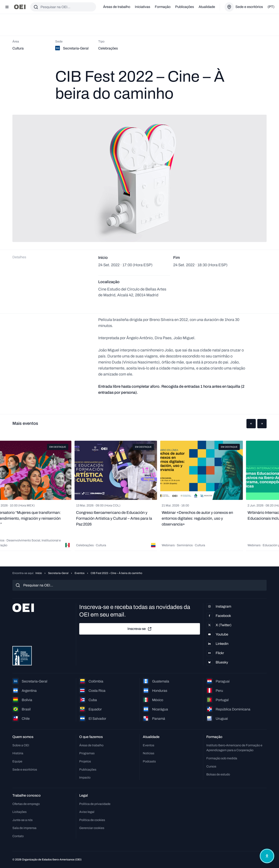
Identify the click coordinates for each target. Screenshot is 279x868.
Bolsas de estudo (218, 774)
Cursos (211, 766)
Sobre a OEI (21, 745)
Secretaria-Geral (58, 573)
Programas (87, 753)
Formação (163, 7)
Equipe (17, 761)
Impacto (85, 777)
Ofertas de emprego (26, 804)
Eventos (80, 573)
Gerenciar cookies (92, 828)
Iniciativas (143, 7)
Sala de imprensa (24, 828)
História (18, 753)
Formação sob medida (222, 758)
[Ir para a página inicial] (20, 7)
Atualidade (207, 7)
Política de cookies (92, 820)
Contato (18, 836)
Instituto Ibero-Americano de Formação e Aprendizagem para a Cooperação (234, 748)
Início (39, 573)
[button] (251, 424)
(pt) (271, 7)
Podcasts (149, 761)
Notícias (149, 753)
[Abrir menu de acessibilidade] (267, 856)
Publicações (185, 7)
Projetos (85, 761)
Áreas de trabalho (117, 7)
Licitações (19, 812)
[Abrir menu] (7, 7)
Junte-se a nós (22, 820)
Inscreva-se (140, 629)
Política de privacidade (95, 804)
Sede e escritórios (25, 770)
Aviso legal (87, 812)
